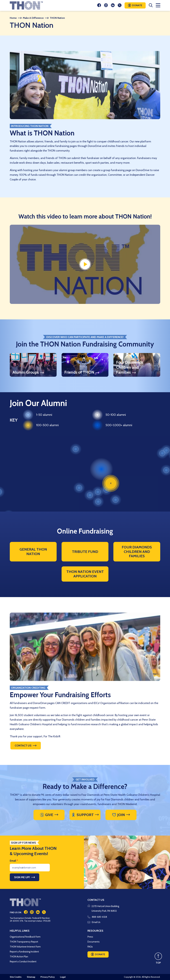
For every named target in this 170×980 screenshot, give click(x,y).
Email (14, 861)
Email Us (94, 922)
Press (90, 937)
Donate (137, 5)
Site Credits (16, 977)
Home (13, 18)
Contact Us (23, 746)
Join (119, 815)
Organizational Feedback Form (25, 937)
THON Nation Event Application (85, 574)
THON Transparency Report (24, 942)
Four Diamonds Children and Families (137, 552)
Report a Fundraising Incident (24, 952)
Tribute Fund (85, 552)
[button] (101, 469)
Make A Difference (33, 18)
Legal (63, 977)
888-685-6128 (97, 917)
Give (47, 815)
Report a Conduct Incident (23, 962)
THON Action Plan (19, 957)
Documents (94, 942)
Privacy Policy (48, 977)
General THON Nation (33, 552)
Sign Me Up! (22, 877)
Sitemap (31, 977)
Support (83, 815)
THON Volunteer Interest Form (25, 947)
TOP (158, 963)
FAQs (90, 947)
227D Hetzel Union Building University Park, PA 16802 (105, 909)
